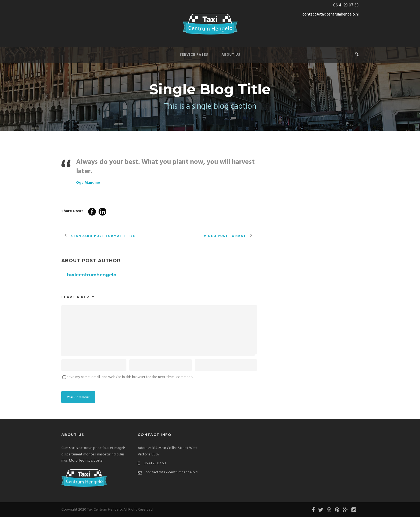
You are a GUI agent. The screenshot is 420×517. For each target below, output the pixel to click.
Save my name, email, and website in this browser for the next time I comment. (130, 377)
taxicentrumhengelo (92, 275)
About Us (231, 55)
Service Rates (194, 55)
